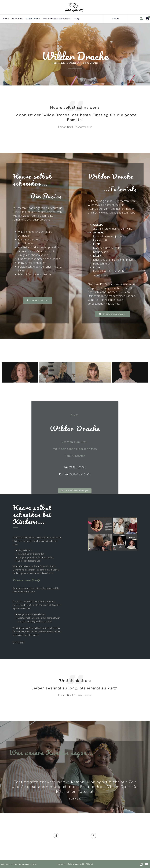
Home (6, 19)
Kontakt (116, 19)
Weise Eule (17, 19)
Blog (77, 19)
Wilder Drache (33, 19)
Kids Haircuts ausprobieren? (57, 19)
